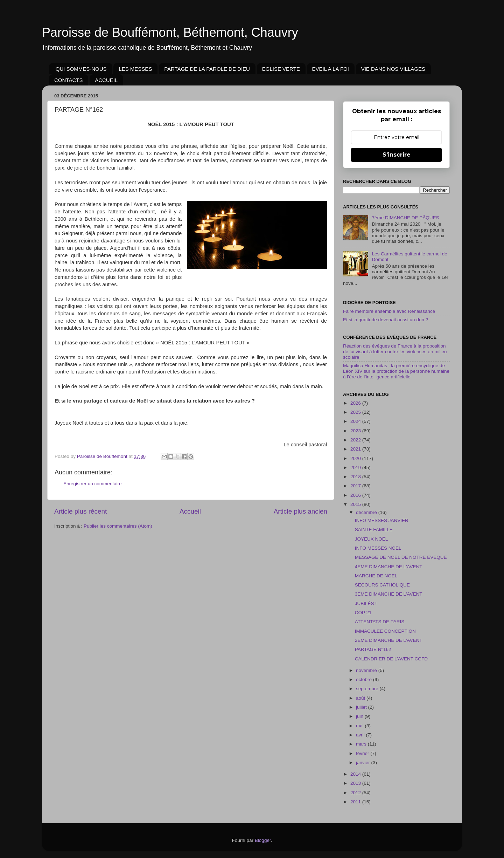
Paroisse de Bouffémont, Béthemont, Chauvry (170, 32)
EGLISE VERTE (281, 69)
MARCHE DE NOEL (376, 576)
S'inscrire (397, 155)
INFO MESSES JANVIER (382, 520)
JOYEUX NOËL (372, 539)
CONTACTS (68, 80)
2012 (356, 793)
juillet (362, 707)
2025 (356, 412)
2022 (356, 440)
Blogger (263, 840)
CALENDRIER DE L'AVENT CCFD (391, 659)
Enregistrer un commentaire (93, 484)
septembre (368, 689)
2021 (356, 449)
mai (360, 726)
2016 (356, 495)
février (363, 753)
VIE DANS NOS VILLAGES (393, 69)
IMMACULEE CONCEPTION (385, 631)
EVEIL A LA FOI (331, 69)
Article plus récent (80, 511)
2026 (356, 403)
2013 (356, 783)
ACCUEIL (106, 80)
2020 (356, 458)
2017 (356, 486)
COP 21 (363, 613)
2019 (356, 468)
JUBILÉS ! (366, 603)
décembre (367, 512)
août (361, 698)
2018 (356, 477)
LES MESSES (135, 69)
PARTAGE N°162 (373, 649)
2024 (356, 421)
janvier (364, 763)
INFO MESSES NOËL (378, 548)
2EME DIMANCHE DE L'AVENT (389, 640)
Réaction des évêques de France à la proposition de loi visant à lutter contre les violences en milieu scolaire (395, 352)
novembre (367, 670)
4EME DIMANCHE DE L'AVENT (389, 567)
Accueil (190, 511)
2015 (356, 504)
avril (361, 735)
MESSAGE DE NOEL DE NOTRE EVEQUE (401, 557)
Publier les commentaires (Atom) (118, 526)
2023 (356, 431)
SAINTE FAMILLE (374, 530)
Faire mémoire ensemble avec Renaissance (389, 311)
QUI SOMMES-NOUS (81, 69)
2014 (356, 774)
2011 (356, 802)
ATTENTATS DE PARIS (380, 622)
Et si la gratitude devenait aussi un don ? (386, 320)
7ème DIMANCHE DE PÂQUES (405, 218)
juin (360, 716)
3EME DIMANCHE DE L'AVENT (389, 594)
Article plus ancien (300, 511)
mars (362, 744)
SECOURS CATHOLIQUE (382, 585)
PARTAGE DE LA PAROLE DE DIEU (207, 69)
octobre (365, 679)
